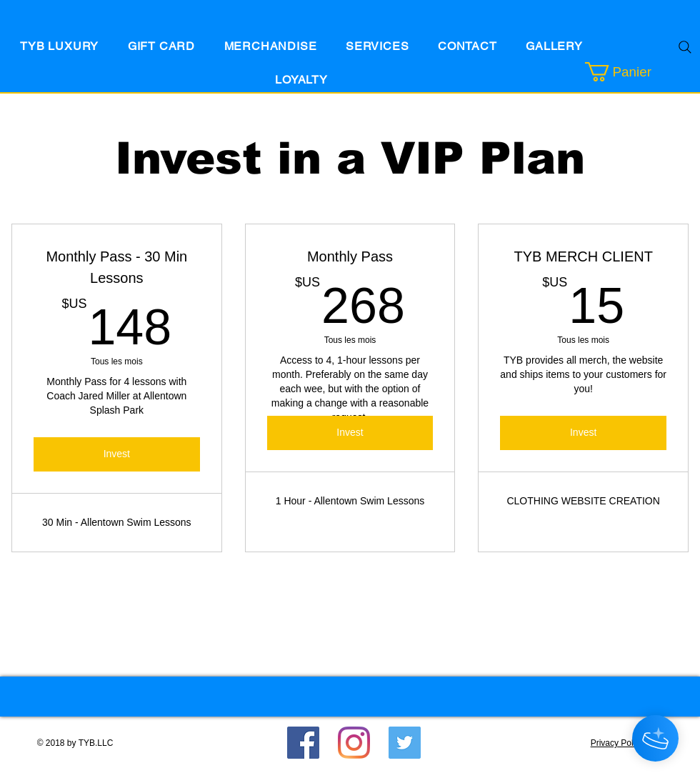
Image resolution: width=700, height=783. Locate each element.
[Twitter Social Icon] (405, 743)
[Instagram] (354, 743)
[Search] (685, 47)
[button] (637, 72)
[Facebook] (303, 743)
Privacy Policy (617, 743)
